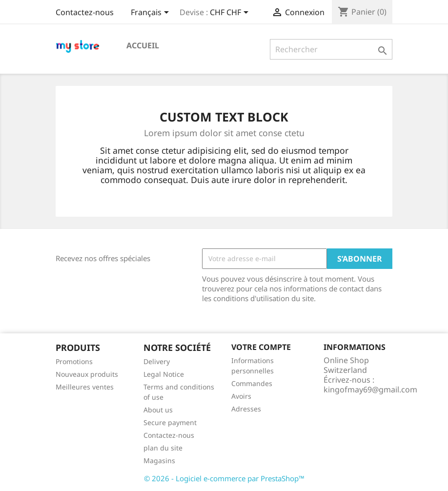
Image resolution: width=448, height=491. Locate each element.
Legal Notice (164, 374)
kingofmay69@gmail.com (370, 389)
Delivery (157, 361)
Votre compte (261, 347)
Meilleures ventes (85, 387)
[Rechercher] (331, 49)
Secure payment (170, 422)
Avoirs (241, 396)
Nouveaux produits (87, 374)
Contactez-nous (85, 12)
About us (158, 410)
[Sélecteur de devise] (231, 13)
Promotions (74, 361)
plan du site (163, 448)
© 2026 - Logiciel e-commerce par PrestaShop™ (224, 478)
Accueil (143, 45)
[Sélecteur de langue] (152, 13)
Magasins (159, 460)
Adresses (246, 409)
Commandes (252, 383)
